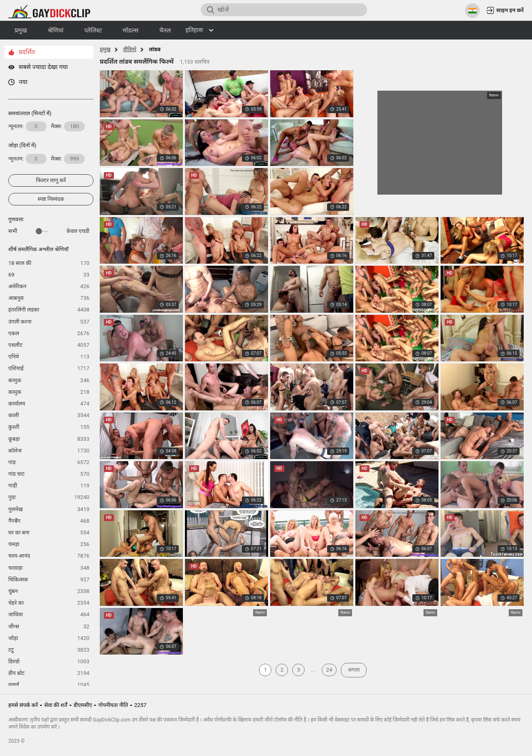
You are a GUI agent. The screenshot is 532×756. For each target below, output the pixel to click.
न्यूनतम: (27, 126)
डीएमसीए (83, 705)
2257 (140, 705)
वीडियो (130, 49)
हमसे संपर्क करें (23, 705)
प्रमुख (105, 49)
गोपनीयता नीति (113, 705)
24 (329, 670)
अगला (353, 670)
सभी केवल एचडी (49, 231)
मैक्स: (68, 126)
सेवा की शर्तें (55, 705)
